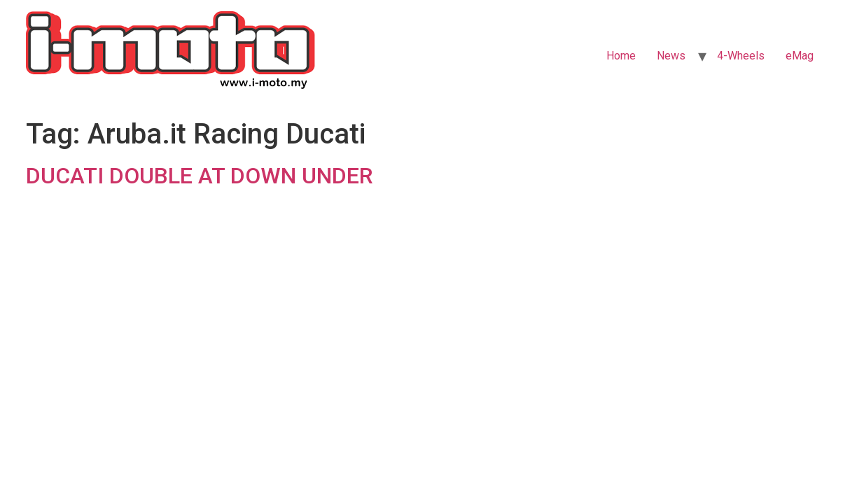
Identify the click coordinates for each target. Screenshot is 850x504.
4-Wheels (741, 56)
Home (621, 56)
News (671, 56)
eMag (800, 56)
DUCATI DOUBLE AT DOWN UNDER (200, 176)
